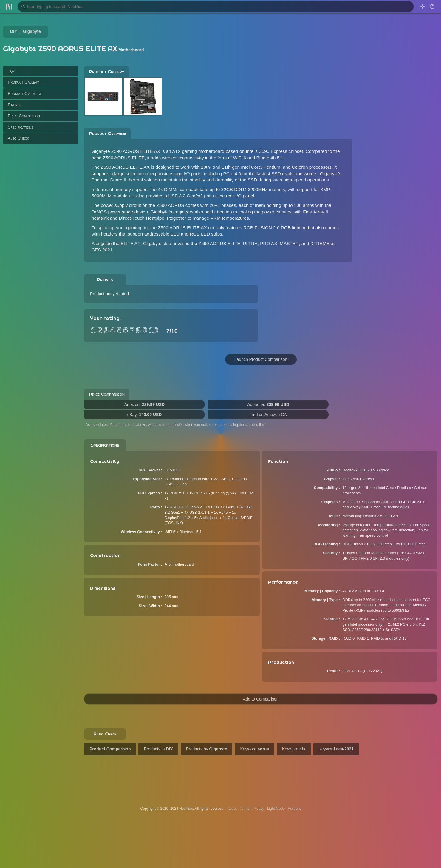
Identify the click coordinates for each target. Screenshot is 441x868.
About (232, 809)
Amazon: (144, 404)
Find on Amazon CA (268, 415)
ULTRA (250, 243)
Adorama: (268, 404)
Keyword (254, 749)
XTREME (320, 243)
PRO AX (269, 243)
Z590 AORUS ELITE (219, 243)
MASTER (289, 243)
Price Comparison (24, 116)
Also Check (18, 138)
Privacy (258, 809)
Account (294, 809)
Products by (207, 749)
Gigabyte (32, 31)
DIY (14, 31)
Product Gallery (23, 82)
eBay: (145, 415)
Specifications (20, 127)
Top (11, 71)
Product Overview (25, 93)
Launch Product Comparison (261, 359)
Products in (158, 749)
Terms (245, 809)
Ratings (15, 105)
